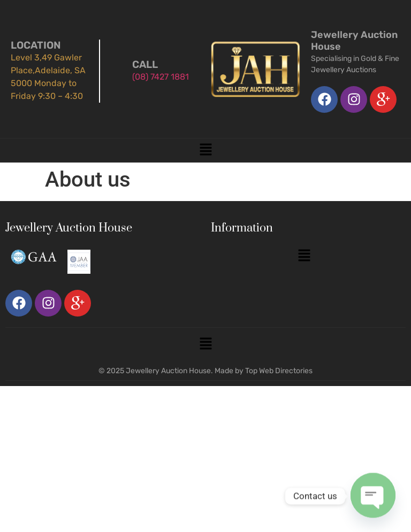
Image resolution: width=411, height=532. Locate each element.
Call (145, 64)
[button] (205, 150)
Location (36, 45)
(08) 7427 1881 (161, 77)
